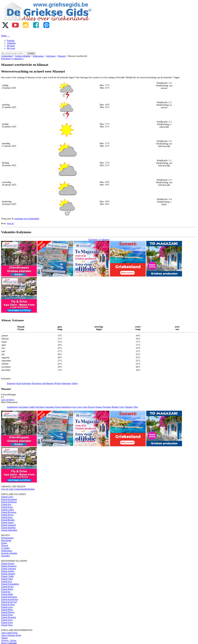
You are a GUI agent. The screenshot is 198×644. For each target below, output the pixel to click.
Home (4, 36)
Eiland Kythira (8, 604)
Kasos (58, 407)
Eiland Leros (7, 607)
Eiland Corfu (7, 497)
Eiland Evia (6, 581)
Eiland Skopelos (9, 617)
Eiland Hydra (7, 587)
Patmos (99, 407)
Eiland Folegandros (10, 584)
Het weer (11, 48)
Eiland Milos (7, 610)
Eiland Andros (8, 571)
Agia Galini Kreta (9, 633)
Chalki (32, 407)
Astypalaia (23, 407)
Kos (74, 407)
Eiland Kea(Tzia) (9, 602)
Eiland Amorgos (9, 569)
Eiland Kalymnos (9, 597)
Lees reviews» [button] (8, 400)
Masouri (62, 56)
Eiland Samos (7, 522)
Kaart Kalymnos (24, 383)
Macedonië (6, 540)
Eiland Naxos (7, 515)
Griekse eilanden (23, 56)
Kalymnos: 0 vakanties (99, 240)
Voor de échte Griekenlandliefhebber (18, 489)
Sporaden (5, 556)
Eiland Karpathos (9, 499)
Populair (11, 41)
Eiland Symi (7, 620)
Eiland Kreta (7, 507)
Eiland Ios (6, 592)
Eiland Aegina (8, 563)
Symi (122, 407)
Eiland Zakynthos (9, 530)
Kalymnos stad (39, 383)
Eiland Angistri (8, 574)
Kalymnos (51, 56)
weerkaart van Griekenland (27, 219)
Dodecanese (38, 56)
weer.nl (10, 223)
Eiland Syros (7, 622)
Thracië (5, 545)
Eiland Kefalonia (9, 502)
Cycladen (5, 548)
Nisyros (91, 407)
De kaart (11, 46)
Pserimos (107, 407)
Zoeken (31, 53)
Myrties (58, 383)
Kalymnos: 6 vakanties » (12, 59)
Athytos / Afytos (9, 640)
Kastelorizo (67, 407)
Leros (79, 407)
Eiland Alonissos (9, 566)
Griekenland (7, 56)
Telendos (129, 407)
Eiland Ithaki (7, 594)
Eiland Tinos (7, 625)
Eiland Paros (7, 517)
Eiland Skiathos (8, 528)
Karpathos (50, 407)
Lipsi (85, 407)
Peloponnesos (7, 538)
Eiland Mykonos (9, 512)
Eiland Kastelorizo (10, 599)
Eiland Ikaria (7, 589)
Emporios (11, 383)
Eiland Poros (7, 615)
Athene (4, 638)
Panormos (67, 383)
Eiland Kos (6, 504)
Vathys (75, 383)
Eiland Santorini (9, 525)
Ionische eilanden (9, 553)
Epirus (4, 543)
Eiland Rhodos (8, 520)
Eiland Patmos (8, 612)
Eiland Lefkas (7, 510)
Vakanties (11, 43)
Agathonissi (12, 407)
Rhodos (115, 407)
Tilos (136, 407)
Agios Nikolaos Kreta (11, 635)
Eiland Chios (7, 579)
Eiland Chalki (7, 576)
